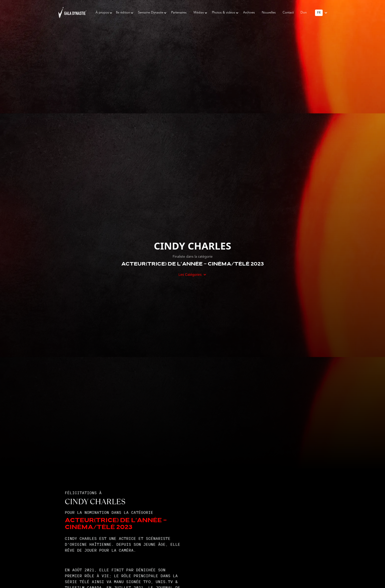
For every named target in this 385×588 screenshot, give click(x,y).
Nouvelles (269, 13)
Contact (288, 13)
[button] (102, 13)
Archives (249, 13)
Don (304, 13)
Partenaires (179, 13)
